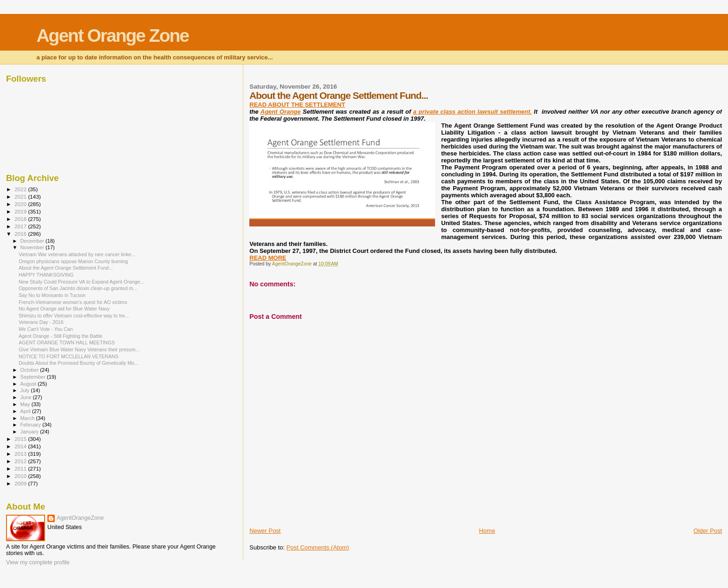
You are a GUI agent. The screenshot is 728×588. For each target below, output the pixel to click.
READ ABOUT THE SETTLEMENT (297, 105)
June (27, 397)
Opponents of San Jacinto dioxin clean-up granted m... (78, 288)
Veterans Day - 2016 (41, 322)
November (33, 247)
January (30, 432)
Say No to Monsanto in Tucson (52, 295)
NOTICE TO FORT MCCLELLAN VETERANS (68, 356)
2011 (21, 468)
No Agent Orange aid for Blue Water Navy (64, 309)
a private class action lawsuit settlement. (473, 112)
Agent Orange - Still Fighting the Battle (61, 336)
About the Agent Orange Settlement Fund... (66, 268)
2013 (21, 454)
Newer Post (265, 531)
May (26, 404)
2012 (21, 461)
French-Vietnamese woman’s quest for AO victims (73, 302)
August (29, 384)
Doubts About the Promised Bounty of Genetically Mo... (78, 363)
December (33, 241)
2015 (21, 439)
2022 (21, 189)
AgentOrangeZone (80, 518)
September (34, 377)
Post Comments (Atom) (318, 547)
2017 (21, 226)
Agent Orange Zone (112, 36)
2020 (21, 204)
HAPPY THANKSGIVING (46, 275)
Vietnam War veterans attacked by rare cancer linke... (77, 254)
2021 (21, 197)
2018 (21, 219)
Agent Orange (281, 112)
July (26, 390)
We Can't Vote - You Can (46, 329)
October (30, 370)
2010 (21, 476)
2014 (21, 446)
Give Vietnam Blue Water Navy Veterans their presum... (79, 349)
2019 (21, 211)
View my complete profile (38, 562)
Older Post (708, 531)
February (32, 425)
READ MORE (268, 258)
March (28, 418)
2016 (21, 234)
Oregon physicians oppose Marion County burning (73, 261)
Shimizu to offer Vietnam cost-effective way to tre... (74, 316)
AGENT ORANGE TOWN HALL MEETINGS (67, 342)
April (26, 411)
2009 (21, 483)
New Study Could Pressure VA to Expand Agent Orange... (81, 282)
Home (487, 531)
